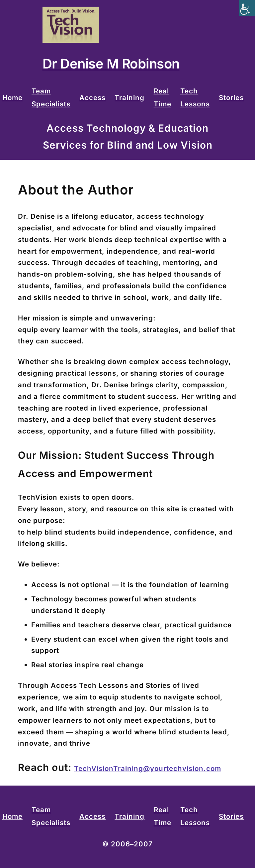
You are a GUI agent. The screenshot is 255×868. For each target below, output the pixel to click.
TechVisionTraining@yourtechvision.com (148, 768)
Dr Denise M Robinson (111, 64)
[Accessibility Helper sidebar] (247, 8)
